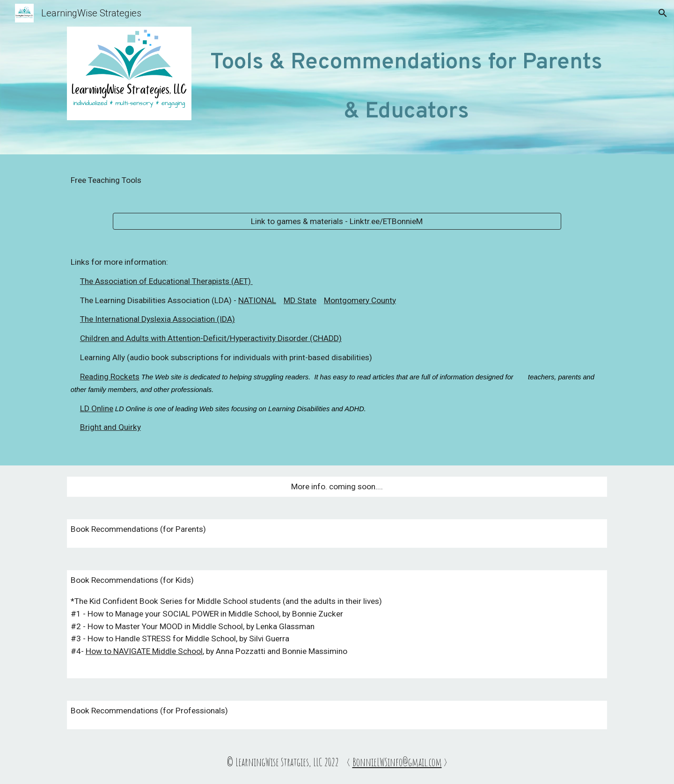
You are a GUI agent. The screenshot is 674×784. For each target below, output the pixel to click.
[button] (663, 13)
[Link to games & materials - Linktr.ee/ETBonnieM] (337, 221)
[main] (406, 80)
